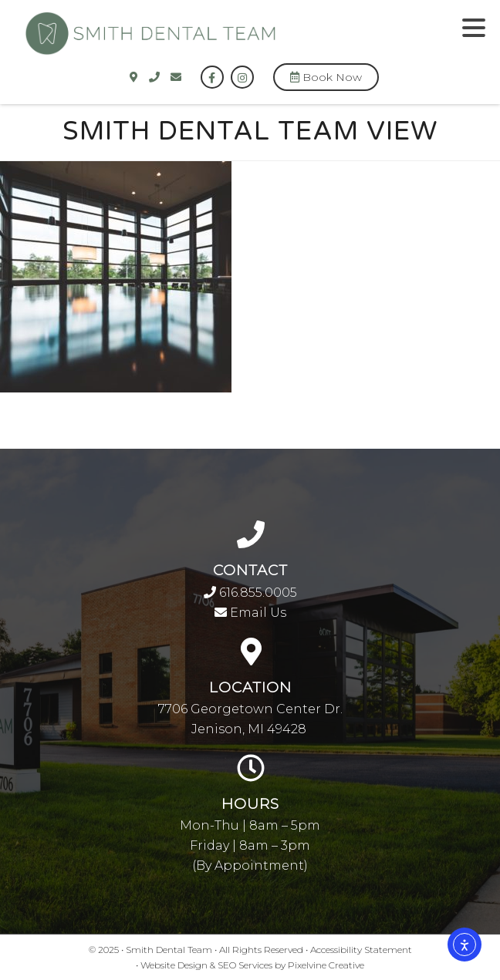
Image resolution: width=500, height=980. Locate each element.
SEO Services (245, 965)
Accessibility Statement (361, 950)
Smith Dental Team (218, 41)
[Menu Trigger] (474, 27)
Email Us (250, 613)
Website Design (174, 965)
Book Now (326, 77)
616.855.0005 (250, 593)
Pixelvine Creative (326, 965)
